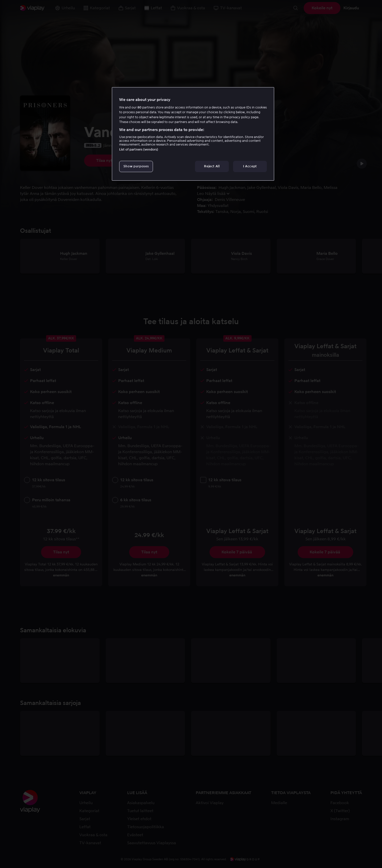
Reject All (212, 166)
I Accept (250, 166)
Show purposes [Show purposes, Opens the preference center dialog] (136, 166)
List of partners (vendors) (139, 149)
